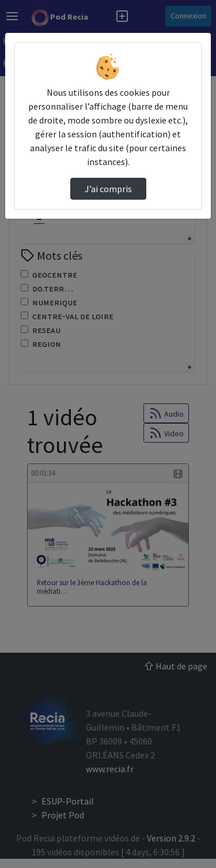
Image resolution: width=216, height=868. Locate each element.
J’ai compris (108, 189)
